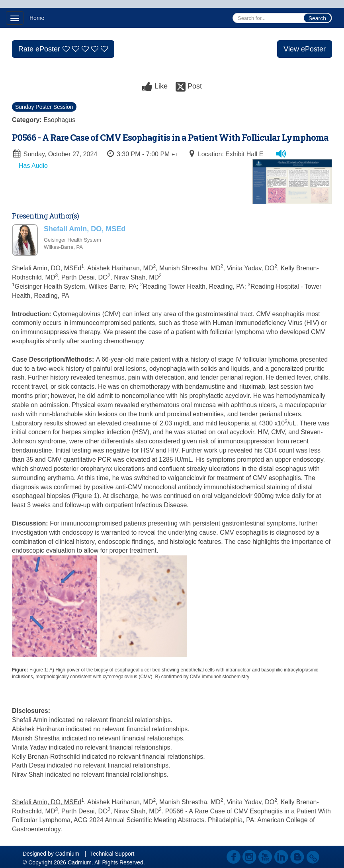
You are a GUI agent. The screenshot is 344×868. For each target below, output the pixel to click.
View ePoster (305, 49)
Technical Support (112, 854)
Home (37, 18)
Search (317, 18)
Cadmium (67, 854)
